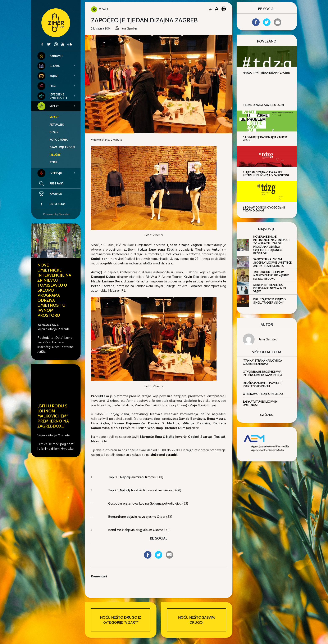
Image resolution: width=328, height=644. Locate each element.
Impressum (51, 204)
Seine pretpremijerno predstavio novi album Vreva (270, 288)
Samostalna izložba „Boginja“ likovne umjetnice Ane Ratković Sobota (272, 263)
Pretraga (56, 183)
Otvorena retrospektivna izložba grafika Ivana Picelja (262, 373)
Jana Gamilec (268, 339)
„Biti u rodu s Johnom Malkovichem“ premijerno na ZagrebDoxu (53, 416)
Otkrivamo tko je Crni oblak (263, 394)
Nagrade (50, 194)
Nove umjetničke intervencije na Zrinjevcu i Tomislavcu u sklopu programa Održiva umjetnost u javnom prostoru (271, 245)
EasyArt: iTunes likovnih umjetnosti (260, 403)
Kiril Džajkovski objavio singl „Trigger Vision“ (270, 301)
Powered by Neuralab (57, 214)
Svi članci (267, 415)
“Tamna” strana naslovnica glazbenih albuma (262, 362)
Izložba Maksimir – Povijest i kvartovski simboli (263, 384)
